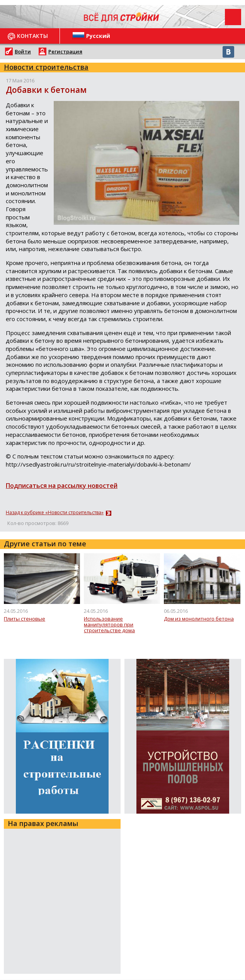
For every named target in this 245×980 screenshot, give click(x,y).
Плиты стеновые (25, 619)
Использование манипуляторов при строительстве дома (109, 625)
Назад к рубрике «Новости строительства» (55, 513)
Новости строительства (46, 67)
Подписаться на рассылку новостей (62, 486)
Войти (23, 51)
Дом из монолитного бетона (199, 619)
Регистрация (65, 51)
